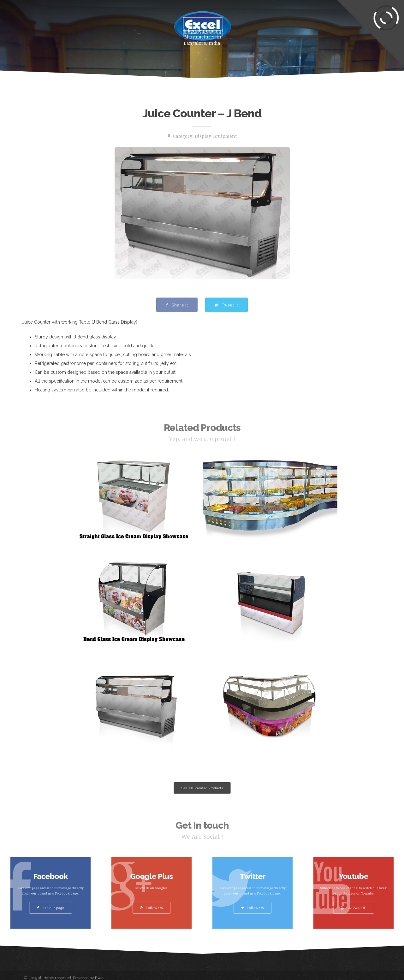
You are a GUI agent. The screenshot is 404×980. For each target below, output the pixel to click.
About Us (135, 24)
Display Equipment (216, 136)
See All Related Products (202, 788)
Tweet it (226, 318)
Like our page (50, 900)
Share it (177, 318)
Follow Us (152, 900)
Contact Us (329, 24)
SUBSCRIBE (354, 900)
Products (98, 24)
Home (64, 24)
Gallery (258, 24)
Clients (291, 24)
